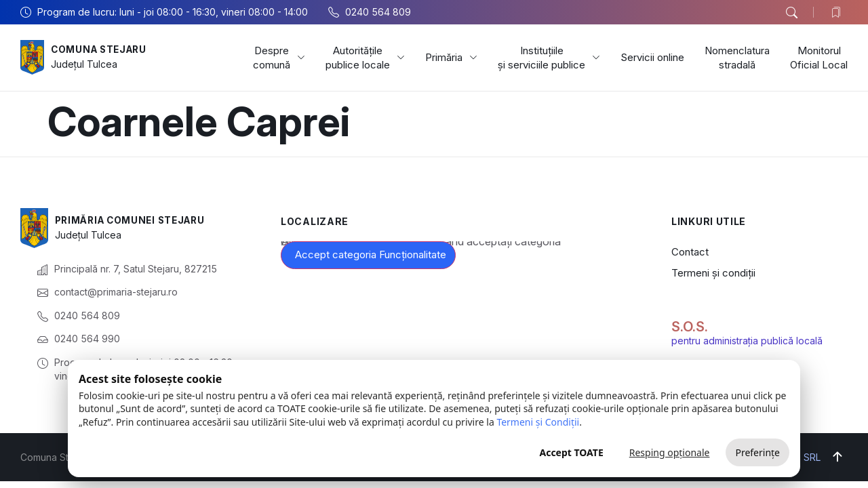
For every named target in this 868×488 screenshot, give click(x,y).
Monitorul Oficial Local (819, 58)
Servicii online (652, 57)
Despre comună (279, 58)
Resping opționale (670, 452)
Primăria (451, 58)
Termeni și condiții (713, 273)
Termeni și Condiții (538, 422)
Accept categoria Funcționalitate (371, 255)
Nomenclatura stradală (737, 58)
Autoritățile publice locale (365, 58)
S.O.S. (690, 327)
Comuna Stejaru (101, 50)
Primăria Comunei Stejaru (134, 221)
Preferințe (757, 452)
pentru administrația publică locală (747, 341)
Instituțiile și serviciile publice (549, 58)
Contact (690, 252)
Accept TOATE (571, 452)
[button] (791, 13)
